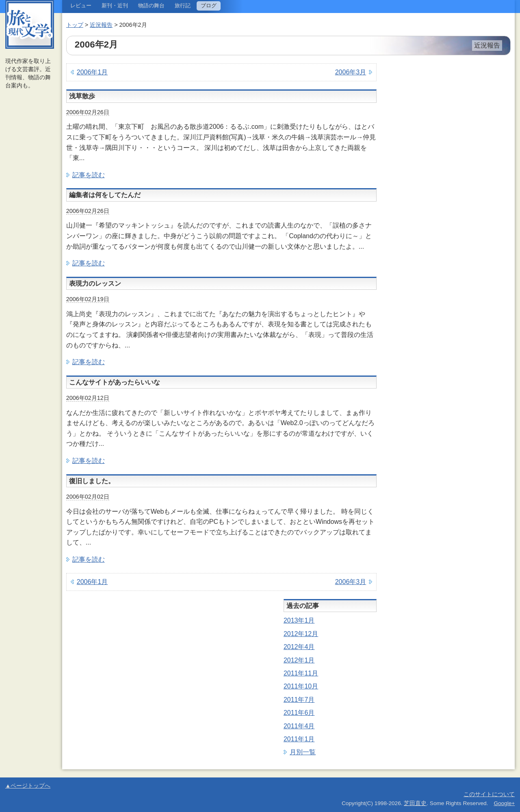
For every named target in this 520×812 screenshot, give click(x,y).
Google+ (504, 803)
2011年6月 (299, 713)
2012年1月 (299, 660)
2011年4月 (299, 726)
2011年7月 (299, 700)
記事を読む (89, 175)
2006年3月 (351, 72)
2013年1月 (299, 620)
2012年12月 (301, 634)
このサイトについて (489, 794)
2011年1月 (299, 739)
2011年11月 (301, 673)
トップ (75, 25)
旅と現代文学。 (30, 24)
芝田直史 (415, 803)
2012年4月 (299, 647)
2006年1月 (92, 72)
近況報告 (101, 25)
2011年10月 (301, 686)
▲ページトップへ (28, 786)
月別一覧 (303, 752)
